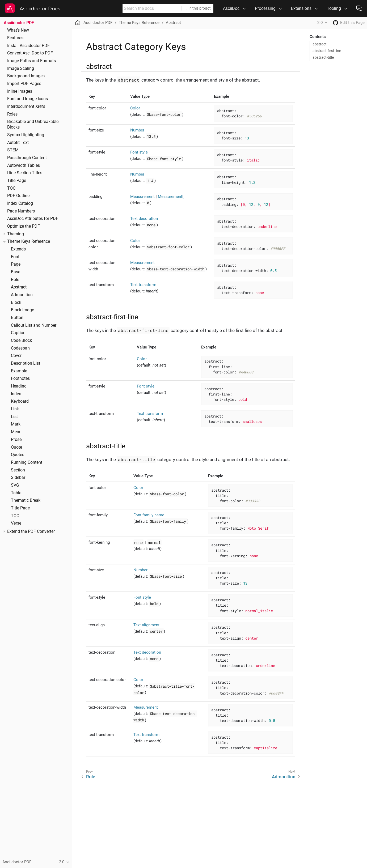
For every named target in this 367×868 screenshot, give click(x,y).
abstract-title (323, 57)
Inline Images (20, 91)
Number (137, 130)
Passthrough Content (27, 158)
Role (15, 280)
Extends (18, 249)
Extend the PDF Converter (31, 531)
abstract (320, 44)
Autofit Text (18, 143)
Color (135, 108)
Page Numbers (21, 211)
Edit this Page (352, 23)
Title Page (17, 181)
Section (18, 470)
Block (16, 303)
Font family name (149, 515)
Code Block (21, 341)
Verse (16, 523)
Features (15, 38)
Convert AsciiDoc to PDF (30, 53)
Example (19, 371)
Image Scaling (21, 69)
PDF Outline (18, 196)
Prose (16, 440)
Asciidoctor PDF (19, 23)
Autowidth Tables (24, 165)
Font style (139, 152)
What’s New (18, 30)
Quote (16, 447)
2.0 (320, 23)
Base (16, 272)
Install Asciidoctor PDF (28, 46)
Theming (16, 234)
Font (15, 257)
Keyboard (20, 401)
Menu (16, 432)
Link (15, 409)
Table (16, 493)
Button (17, 318)
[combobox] (152, 8)
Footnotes (20, 378)
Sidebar (18, 478)
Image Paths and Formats (31, 61)
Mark (16, 424)
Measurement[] (171, 197)
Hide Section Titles (25, 173)
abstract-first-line (327, 51)
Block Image (22, 310)
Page (16, 264)
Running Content (27, 462)
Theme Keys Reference (29, 241)
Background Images (26, 76)
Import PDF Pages (24, 84)
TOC (11, 188)
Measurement (142, 197)
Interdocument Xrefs (26, 107)
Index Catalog (20, 203)
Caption (18, 333)
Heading (19, 386)
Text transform (143, 285)
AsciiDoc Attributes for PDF (33, 219)
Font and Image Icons (28, 99)
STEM (13, 150)
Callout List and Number (34, 325)
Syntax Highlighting (26, 135)
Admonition (22, 295)
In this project (197, 8)
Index (16, 394)
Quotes (18, 455)
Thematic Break (26, 500)
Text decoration (144, 219)
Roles (12, 114)
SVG (15, 485)
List (14, 417)
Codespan (20, 348)
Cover (16, 356)
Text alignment (146, 625)
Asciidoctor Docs (40, 9)
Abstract (19, 287)
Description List (26, 363)
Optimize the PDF (24, 226)
